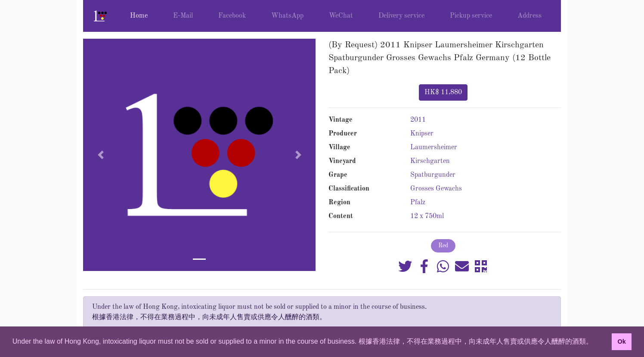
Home (139, 16)
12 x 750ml (427, 216)
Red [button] (443, 246)
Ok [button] (621, 342)
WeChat (341, 16)
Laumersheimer (434, 148)
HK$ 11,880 (443, 92)
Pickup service (471, 16)
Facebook (232, 16)
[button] (101, 155)
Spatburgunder (433, 175)
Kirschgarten (430, 161)
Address (529, 16)
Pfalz (418, 203)
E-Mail (183, 16)
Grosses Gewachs (436, 189)
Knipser (422, 134)
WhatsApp (287, 16)
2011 (418, 120)
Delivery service (401, 16)
